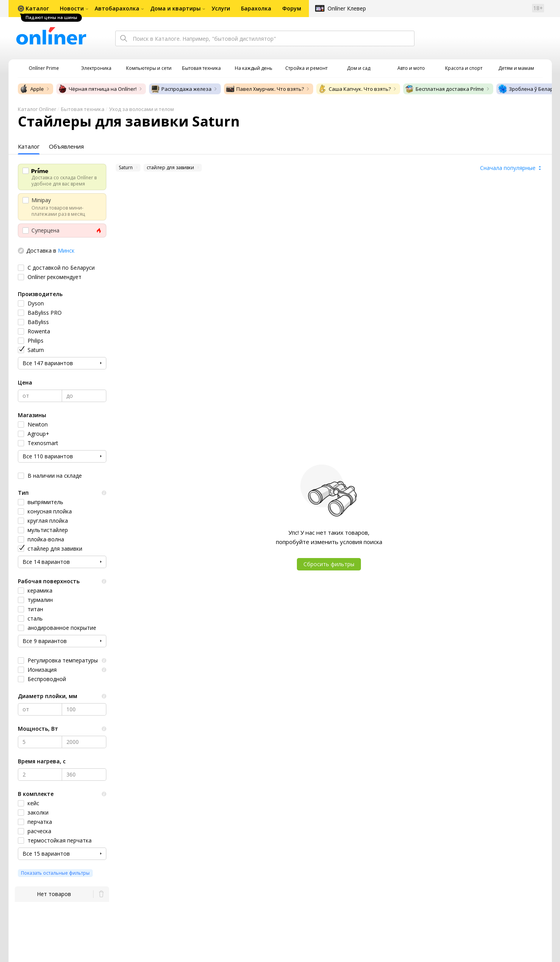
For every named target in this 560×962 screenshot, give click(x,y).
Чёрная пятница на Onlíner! (97, 89)
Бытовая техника (83, 109)
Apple (32, 89)
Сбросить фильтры (329, 564)
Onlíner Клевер (347, 8)
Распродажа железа (181, 89)
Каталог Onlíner (37, 109)
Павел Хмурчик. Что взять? (265, 89)
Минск (66, 250)
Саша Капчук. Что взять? (354, 89)
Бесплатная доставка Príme (444, 89)
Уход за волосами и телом (141, 109)
